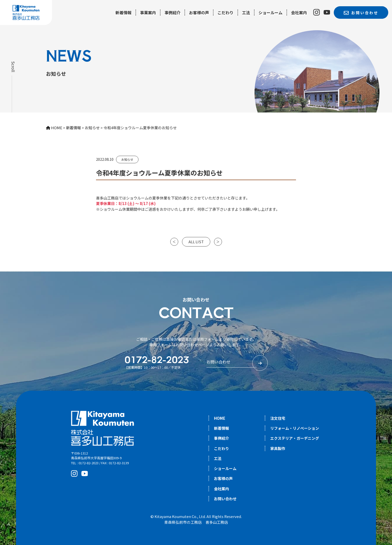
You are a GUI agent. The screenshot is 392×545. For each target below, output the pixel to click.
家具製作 (278, 448)
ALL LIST (196, 242)
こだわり (225, 12)
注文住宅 (278, 418)
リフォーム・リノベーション (295, 428)
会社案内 (299, 12)
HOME (220, 418)
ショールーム (270, 12)
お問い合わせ (225, 499)
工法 (246, 12)
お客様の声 (199, 12)
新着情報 (123, 12)
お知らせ (127, 159)
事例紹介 (172, 12)
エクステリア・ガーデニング (295, 438)
